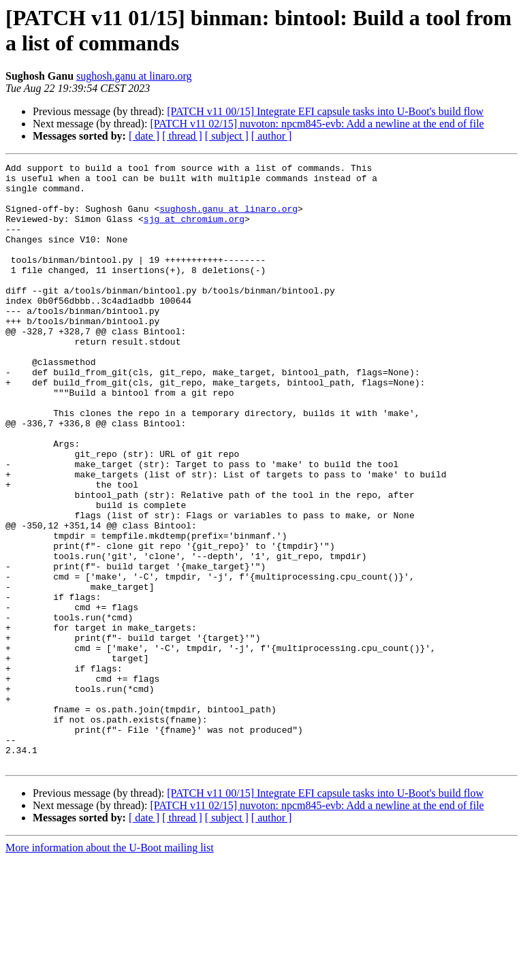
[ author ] (272, 136)
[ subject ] (227, 136)
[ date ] (144, 136)
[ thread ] (182, 136)
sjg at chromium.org (194, 231)
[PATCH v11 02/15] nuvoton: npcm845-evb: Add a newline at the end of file (317, 124)
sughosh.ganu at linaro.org (134, 76)
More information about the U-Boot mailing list (110, 968)
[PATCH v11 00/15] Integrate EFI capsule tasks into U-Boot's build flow (325, 111)
